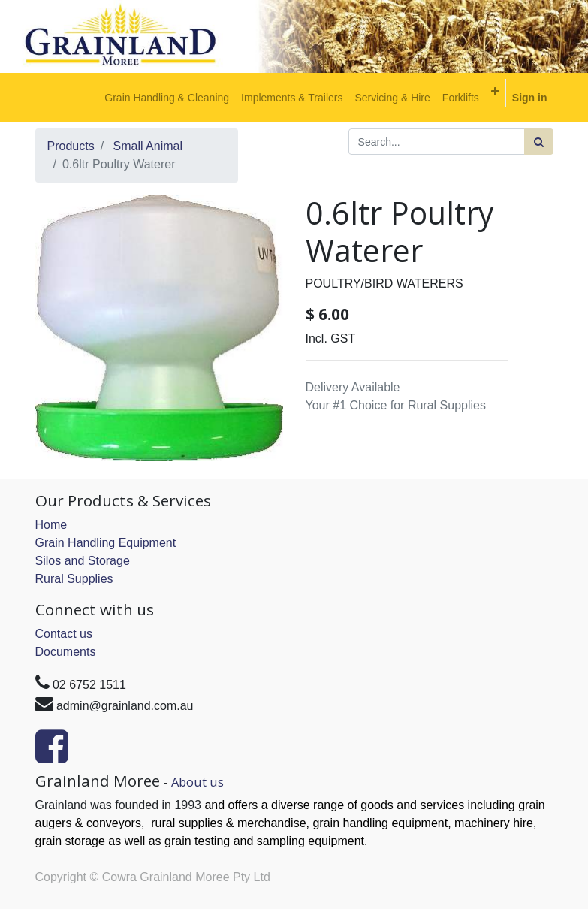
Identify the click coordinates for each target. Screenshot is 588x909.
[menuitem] (167, 98)
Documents (66, 652)
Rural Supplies (74, 579)
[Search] (539, 142)
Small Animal (148, 146)
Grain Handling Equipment (106, 543)
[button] (495, 92)
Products (71, 146)
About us (198, 782)
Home (51, 525)
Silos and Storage (83, 561)
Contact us (64, 634)
